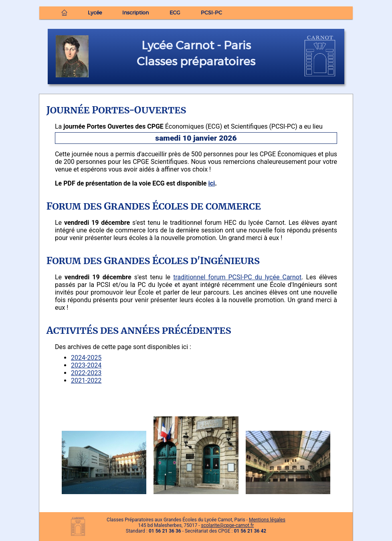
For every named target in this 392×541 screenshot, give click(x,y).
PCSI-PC (211, 13)
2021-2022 (86, 381)
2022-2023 (86, 373)
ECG (175, 13)
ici (211, 183)
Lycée (95, 13)
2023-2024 (86, 365)
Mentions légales (267, 520)
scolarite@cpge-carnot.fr (227, 525)
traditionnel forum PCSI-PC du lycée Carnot (237, 277)
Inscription (135, 13)
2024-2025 (86, 358)
